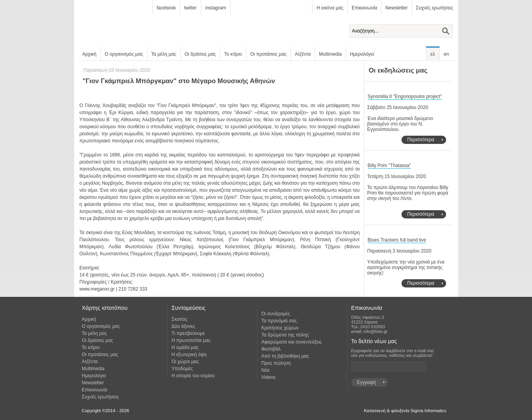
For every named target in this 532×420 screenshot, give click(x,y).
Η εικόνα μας (330, 8)
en (446, 54)
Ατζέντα (303, 54)
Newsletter (397, 8)
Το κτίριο (233, 54)
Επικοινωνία (364, 8)
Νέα (266, 370)
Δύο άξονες (183, 326)
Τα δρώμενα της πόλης (285, 335)
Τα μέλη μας (164, 54)
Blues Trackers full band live (397, 240)
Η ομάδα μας (185, 347)
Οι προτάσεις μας (268, 54)
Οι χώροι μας (185, 362)
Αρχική (89, 54)
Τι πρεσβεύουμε (188, 333)
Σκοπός (180, 319)
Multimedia (330, 54)
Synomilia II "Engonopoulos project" (405, 96)
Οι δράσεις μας (200, 54)
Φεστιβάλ (271, 349)
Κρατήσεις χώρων (280, 328)
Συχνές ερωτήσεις (435, 8)
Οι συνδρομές (276, 314)
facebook (166, 8)
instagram (216, 8)
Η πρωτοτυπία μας (191, 340)
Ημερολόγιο (362, 54)
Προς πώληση (276, 363)
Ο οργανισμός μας (124, 54)
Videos (269, 377)
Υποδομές (182, 369)
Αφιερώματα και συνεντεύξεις (292, 342)
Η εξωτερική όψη (189, 355)
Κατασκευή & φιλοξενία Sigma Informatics (405, 411)
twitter (191, 8)
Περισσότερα (421, 140)
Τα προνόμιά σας (279, 321)
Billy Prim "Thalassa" (389, 165)
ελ (433, 54)
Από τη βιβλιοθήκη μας (285, 356)
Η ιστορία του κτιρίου (193, 376)
